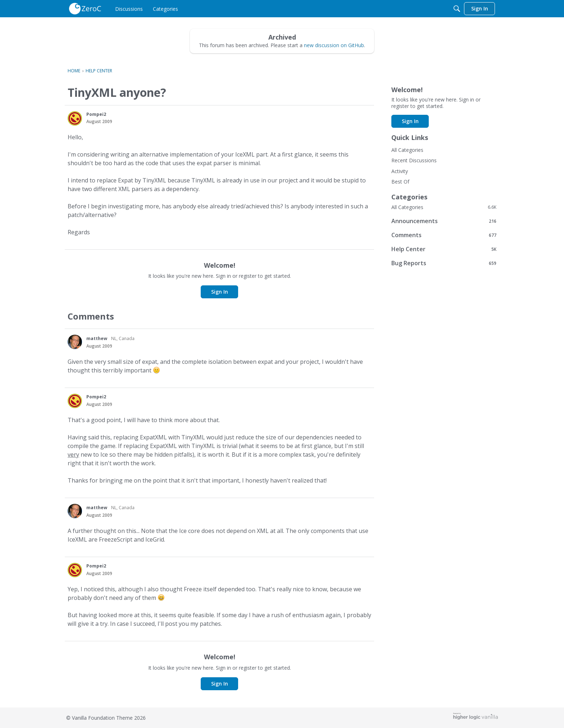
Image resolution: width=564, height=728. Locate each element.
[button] (75, 118)
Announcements (444, 221)
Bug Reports (444, 263)
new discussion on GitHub (334, 45)
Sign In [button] (220, 292)
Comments (444, 235)
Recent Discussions (414, 160)
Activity (400, 171)
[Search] (457, 9)
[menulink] (129, 9)
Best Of (400, 182)
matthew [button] (97, 338)
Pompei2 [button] (96, 114)
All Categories (407, 150)
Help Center (444, 249)
